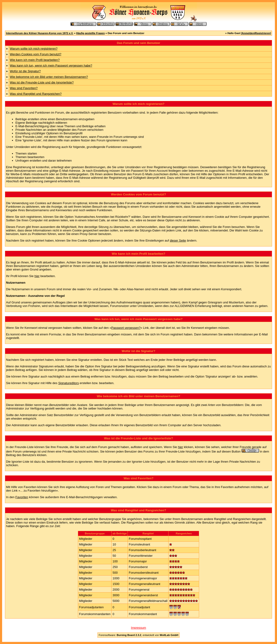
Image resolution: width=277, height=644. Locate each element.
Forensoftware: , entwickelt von (138, 635)
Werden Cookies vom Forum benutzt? (36, 54)
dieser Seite (178, 241)
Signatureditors (68, 383)
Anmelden (248, 33)
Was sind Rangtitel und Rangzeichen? (36, 94)
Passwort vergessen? (126, 328)
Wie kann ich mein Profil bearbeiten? (35, 60)
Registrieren (263, 33)
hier (37, 276)
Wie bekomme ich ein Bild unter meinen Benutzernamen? (49, 77)
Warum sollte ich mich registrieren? (34, 49)
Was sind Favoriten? (24, 88)
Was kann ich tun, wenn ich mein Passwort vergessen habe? (51, 66)
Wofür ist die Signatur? (25, 71)
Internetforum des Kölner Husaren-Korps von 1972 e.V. (40, 33)
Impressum (138, 628)
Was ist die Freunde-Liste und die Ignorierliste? (42, 82)
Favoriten (22, 497)
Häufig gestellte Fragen (91, 33)
